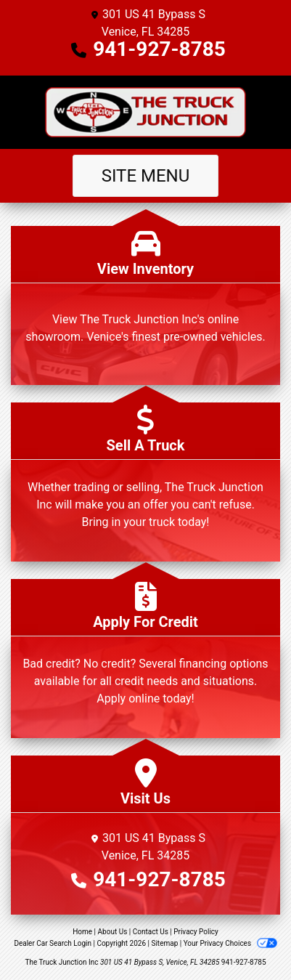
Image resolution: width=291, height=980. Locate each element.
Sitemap (164, 943)
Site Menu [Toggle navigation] (146, 176)
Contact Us (151, 932)
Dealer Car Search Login (53, 943)
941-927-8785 (159, 49)
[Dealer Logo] (145, 112)
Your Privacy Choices (230, 943)
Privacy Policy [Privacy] (196, 932)
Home (82, 932)
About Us (113, 932)
